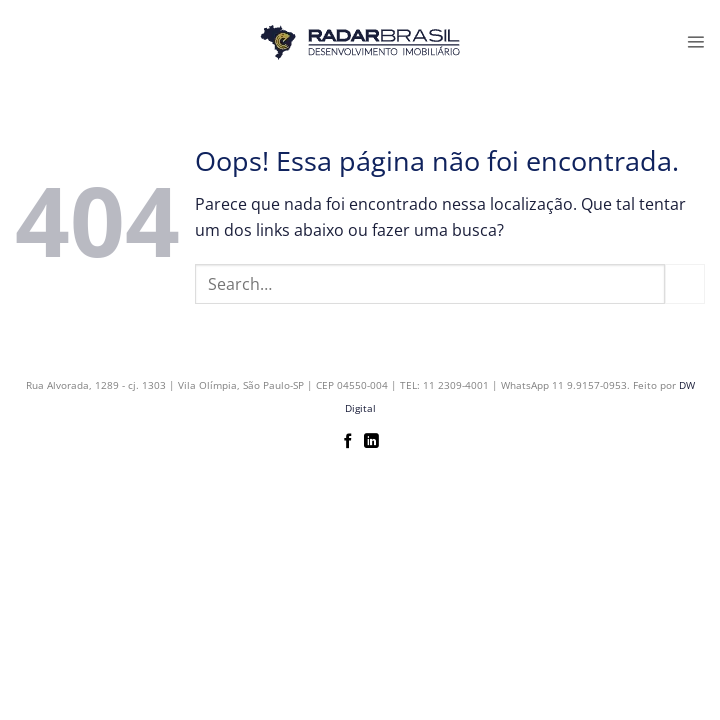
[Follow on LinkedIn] (371, 442)
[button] (695, 41)
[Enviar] (685, 283)
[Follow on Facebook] (348, 442)
